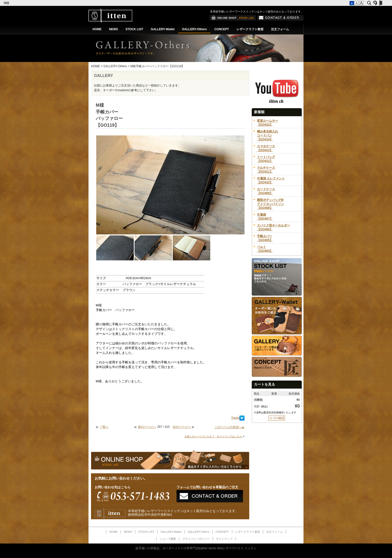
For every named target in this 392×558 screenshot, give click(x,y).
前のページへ (147, 427)
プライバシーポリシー (196, 539)
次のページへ (182, 427)
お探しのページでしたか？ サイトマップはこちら (213, 436)
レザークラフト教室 (250, 29)
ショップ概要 (168, 539)
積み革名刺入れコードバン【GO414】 (267, 135)
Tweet (235, 418)
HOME (97, 29)
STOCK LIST (134, 29)
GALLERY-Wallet (163, 29)
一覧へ (104, 427)
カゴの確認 (277, 418)
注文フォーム (280, 29)
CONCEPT (222, 29)
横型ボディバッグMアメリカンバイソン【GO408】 (270, 204)
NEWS (113, 29)
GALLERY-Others (194, 29)
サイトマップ (224, 539)
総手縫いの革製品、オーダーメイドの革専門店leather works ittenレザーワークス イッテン (196, 548)
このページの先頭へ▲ (229, 427)
